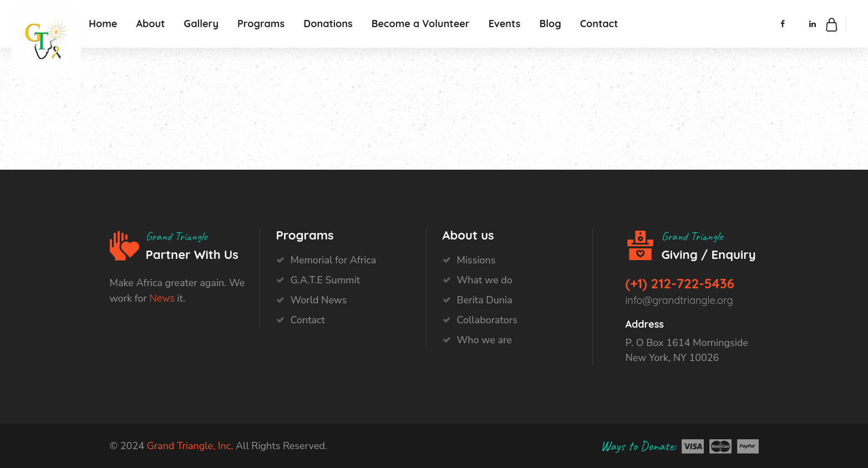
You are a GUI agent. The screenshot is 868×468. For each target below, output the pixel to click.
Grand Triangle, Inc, (190, 446)
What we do (485, 280)
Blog (550, 24)
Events (505, 24)
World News (319, 300)
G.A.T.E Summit (326, 280)
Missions (476, 260)
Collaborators (487, 320)
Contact (599, 24)
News (162, 298)
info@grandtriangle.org (679, 300)
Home (103, 24)
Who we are (484, 340)
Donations (328, 24)
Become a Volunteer (421, 24)
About (150, 24)
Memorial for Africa (334, 260)
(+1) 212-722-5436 (680, 283)
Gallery (201, 24)
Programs (261, 24)
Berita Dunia (485, 300)
